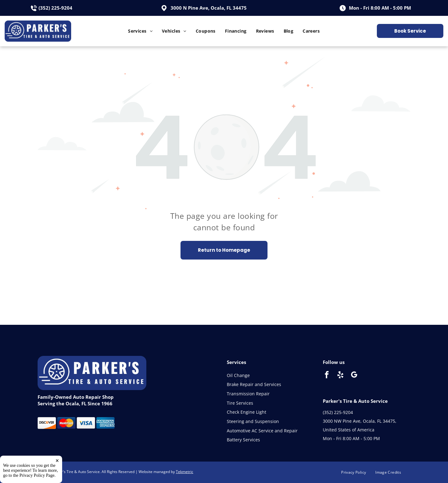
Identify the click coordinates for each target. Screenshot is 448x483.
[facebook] (327, 375)
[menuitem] (140, 31)
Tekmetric (185, 472)
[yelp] (340, 375)
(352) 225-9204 (55, 8)
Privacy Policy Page (37, 475)
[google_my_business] (354, 375)
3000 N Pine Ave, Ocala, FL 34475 (209, 8)
